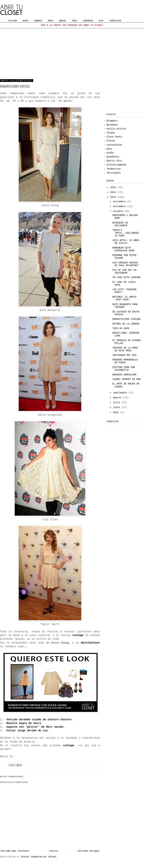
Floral (111, 141)
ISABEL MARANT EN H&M (127, 379)
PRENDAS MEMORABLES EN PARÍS (125, 361)
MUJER (26, 21)
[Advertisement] (72, 53)
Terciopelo (114, 173)
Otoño (110, 153)
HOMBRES (38, 21)
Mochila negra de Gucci (24, 723)
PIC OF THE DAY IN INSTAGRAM (124, 272)
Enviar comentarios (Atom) (39, 857)
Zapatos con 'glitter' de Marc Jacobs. (36, 727)
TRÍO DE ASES (121, 328)
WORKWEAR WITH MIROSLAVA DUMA (123, 249)
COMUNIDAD (88, 21)
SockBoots (113, 157)
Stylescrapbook (116, 165)
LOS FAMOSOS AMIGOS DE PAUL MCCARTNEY (125, 264)
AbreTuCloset (90, 643)
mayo (117, 412)
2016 (114, 188)
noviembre (120, 207)
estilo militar (116, 129)
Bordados (112, 125)
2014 (114, 192)
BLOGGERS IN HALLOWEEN (120, 224)
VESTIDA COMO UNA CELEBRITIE (124, 369)
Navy (109, 149)
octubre (119, 211)
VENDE (75, 21)
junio (117, 407)
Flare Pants (114, 137)
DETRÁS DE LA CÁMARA (126, 324)
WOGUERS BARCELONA (124, 375)
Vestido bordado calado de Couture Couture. (40, 720)
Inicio (53, 851)
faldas (111, 133)
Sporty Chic (114, 161)
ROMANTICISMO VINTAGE (127, 319)
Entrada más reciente (15, 851)
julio (117, 403)
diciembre (120, 202)
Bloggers (112, 121)
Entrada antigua (89, 851)
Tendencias (114, 169)
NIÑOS (51, 21)
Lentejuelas (114, 145)
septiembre (121, 393)
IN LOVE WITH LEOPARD (127, 278)
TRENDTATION (115, 21)
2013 (114, 197)
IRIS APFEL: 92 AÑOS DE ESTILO (126, 242)
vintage (78, 635)
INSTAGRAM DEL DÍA (124, 355)
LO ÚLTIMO (13, 21)
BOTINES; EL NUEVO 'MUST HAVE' (124, 298)
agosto (118, 398)
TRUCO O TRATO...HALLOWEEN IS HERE (125, 233)
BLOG (101, 21)
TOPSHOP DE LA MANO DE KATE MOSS (125, 349)
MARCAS (63, 21)
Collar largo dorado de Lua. (28, 731)
